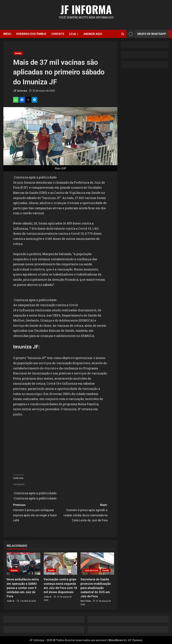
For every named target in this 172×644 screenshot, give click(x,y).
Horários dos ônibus (31, 34)
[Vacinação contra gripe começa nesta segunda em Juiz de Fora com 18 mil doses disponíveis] (60, 564)
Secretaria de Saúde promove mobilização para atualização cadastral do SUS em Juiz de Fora (96, 588)
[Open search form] (123, 34)
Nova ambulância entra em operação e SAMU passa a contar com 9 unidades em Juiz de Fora (23, 588)
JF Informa (86, 9)
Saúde (18, 53)
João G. (11, 601)
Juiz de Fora (91, 570)
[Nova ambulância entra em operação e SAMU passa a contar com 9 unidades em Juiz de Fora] (24, 564)
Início (7, 34)
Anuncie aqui (93, 34)
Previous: (37, 513)
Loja (73, 34)
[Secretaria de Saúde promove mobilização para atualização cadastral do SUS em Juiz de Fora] (97, 564)
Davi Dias (86, 601)
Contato (58, 34)
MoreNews (116, 640)
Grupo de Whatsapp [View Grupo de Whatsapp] (146, 34)
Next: (84, 513)
